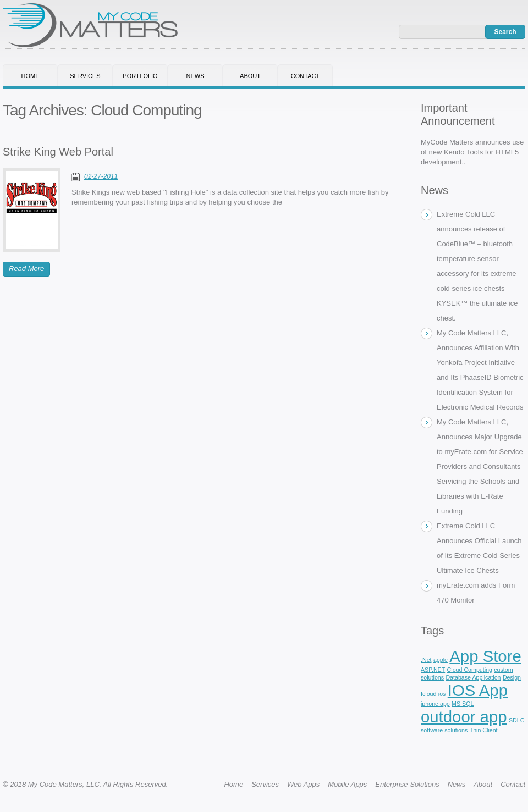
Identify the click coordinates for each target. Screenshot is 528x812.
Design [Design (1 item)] (512, 677)
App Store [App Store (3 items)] (485, 656)
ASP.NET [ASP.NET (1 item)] (433, 670)
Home (31, 76)
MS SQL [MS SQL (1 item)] (463, 704)
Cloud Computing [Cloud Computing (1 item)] (470, 670)
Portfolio (140, 76)
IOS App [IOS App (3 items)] (478, 690)
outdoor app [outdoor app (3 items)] (464, 717)
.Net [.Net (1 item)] (426, 660)
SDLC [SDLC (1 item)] (516, 720)
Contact (305, 76)
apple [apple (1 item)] (441, 660)
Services (85, 76)
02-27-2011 (101, 176)
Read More (26, 269)
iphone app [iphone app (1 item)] (435, 704)
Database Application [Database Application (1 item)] (473, 677)
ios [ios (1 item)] (442, 694)
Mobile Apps (347, 784)
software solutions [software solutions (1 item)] (444, 730)
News (196, 76)
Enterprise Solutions (407, 784)
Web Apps (303, 784)
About (250, 76)
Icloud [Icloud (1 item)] (428, 694)
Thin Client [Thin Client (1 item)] (484, 730)
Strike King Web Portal (58, 152)
